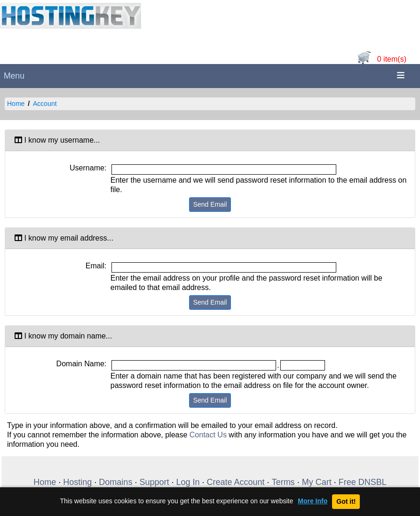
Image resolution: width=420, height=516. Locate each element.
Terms (283, 482)
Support (154, 482)
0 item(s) (392, 59)
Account (45, 104)
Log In (188, 482)
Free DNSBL (363, 482)
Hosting (77, 482)
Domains (115, 482)
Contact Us (208, 435)
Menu (14, 76)
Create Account (236, 482)
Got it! (346, 501)
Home (16, 104)
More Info (313, 501)
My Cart (317, 482)
